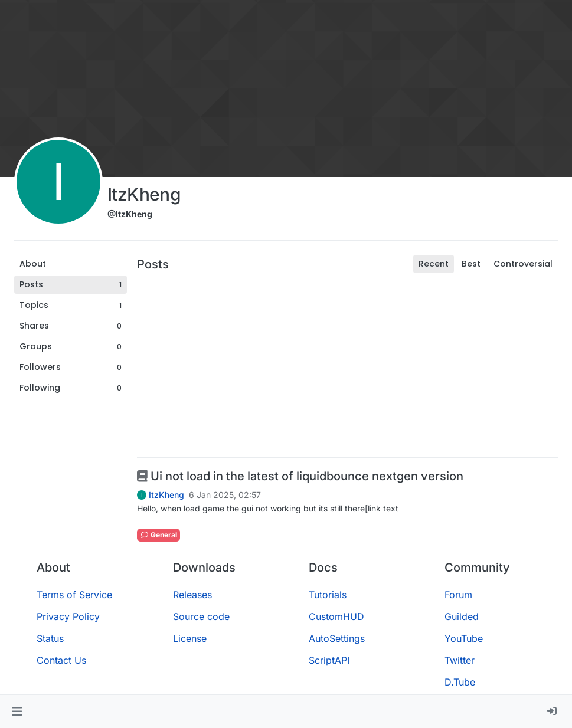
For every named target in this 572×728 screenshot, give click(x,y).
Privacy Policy (68, 616)
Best (471, 264)
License (190, 638)
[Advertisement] (347, 365)
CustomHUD (336, 616)
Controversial (523, 264)
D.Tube (460, 682)
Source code (201, 616)
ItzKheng (166, 495)
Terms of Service (74, 595)
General (158, 535)
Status (50, 638)
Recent (434, 264)
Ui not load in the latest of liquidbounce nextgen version (300, 476)
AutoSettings (337, 638)
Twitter (460, 660)
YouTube (464, 638)
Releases (192, 595)
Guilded (462, 616)
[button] (17, 711)
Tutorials (328, 595)
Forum (458, 595)
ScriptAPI (329, 660)
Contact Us (61, 660)
